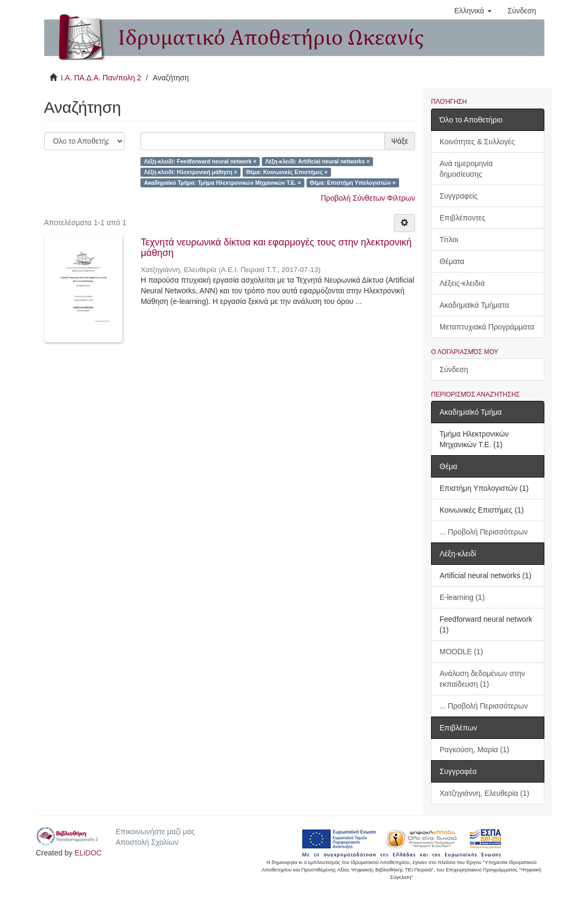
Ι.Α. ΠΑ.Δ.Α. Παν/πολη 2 (101, 78)
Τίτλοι (449, 240)
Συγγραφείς (459, 196)
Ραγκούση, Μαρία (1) (474, 750)
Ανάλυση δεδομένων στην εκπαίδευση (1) (482, 679)
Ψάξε (400, 141)
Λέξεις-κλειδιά (462, 283)
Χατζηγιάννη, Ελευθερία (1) (485, 793)
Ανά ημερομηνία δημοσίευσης (466, 169)
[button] (473, 11)
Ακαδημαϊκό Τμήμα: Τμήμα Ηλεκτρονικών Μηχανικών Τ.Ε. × (223, 183)
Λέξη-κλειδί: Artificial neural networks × (317, 161)
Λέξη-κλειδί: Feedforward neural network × (200, 161)
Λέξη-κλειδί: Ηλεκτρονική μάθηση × (191, 172)
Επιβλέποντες (462, 218)
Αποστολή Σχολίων (147, 842)
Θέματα (452, 261)
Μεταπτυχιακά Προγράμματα (487, 327)
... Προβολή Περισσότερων (484, 532)
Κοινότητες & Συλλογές (477, 142)
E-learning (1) (462, 597)
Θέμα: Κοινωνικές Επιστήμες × (287, 172)
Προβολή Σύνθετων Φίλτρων (368, 198)
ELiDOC (88, 853)
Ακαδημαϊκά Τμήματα (474, 305)
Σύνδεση (454, 369)
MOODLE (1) (461, 652)
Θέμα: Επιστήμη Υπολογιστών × (353, 183)
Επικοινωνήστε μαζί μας (155, 832)
